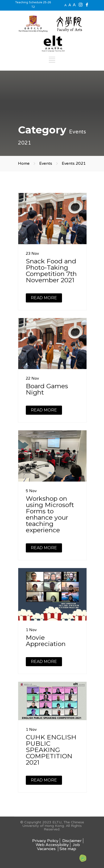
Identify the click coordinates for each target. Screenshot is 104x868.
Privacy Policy (45, 841)
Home (24, 163)
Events (46, 163)
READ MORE (44, 298)
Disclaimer (72, 841)
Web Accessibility (52, 845)
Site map (68, 849)
